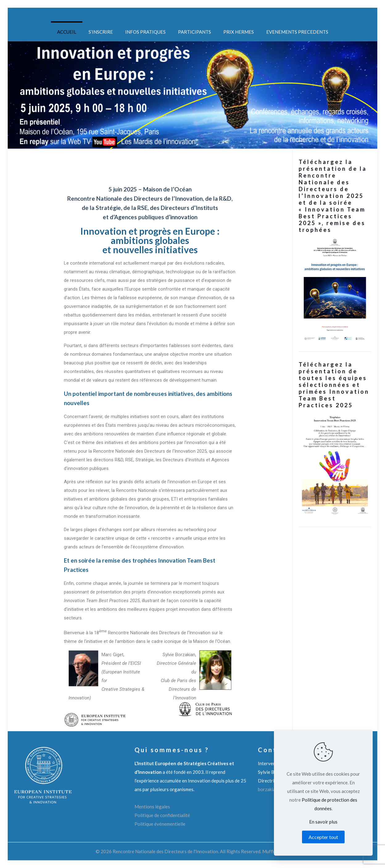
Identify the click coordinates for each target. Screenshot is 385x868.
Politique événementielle (160, 824)
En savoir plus (323, 822)
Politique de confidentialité (162, 815)
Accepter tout (323, 837)
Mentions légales (152, 807)
